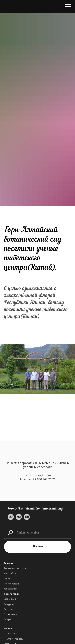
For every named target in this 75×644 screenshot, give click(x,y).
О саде (8, 629)
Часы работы (10, 573)
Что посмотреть (12, 584)
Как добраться (11, 589)
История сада (10, 634)
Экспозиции (10, 599)
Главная (9, 563)
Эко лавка (9, 609)
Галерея (8, 619)
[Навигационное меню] (68, 6)
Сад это (7, 578)
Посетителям (12, 594)
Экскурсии (9, 604)
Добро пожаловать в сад (15, 568)
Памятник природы (14, 639)
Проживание (10, 614)
